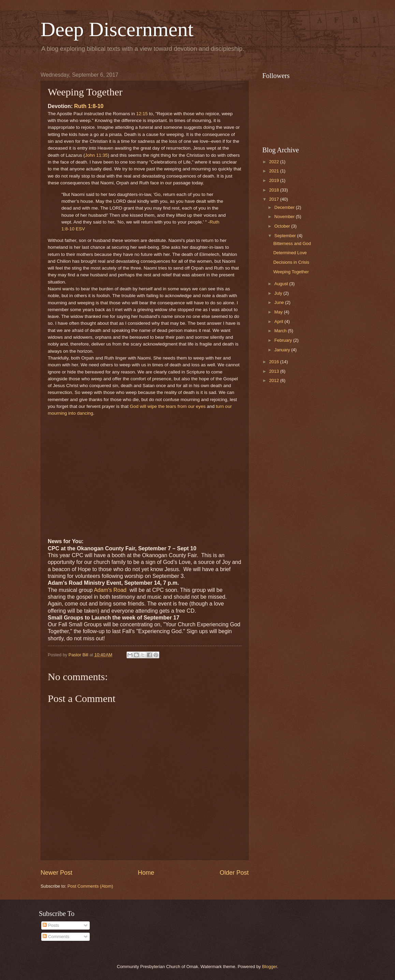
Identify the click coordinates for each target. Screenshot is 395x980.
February (284, 340)
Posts (51, 925)
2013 (275, 371)
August (282, 284)
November (285, 217)
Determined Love (290, 253)
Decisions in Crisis (291, 262)
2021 (275, 171)
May (279, 312)
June (280, 302)
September (286, 236)
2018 (275, 190)
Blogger (269, 967)
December (285, 207)
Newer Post (56, 873)
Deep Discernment (117, 29)
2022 (275, 162)
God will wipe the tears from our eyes (167, 406)
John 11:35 (96, 155)
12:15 (142, 114)
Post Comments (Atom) (90, 886)
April (279, 321)
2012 (275, 380)
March (281, 331)
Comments (56, 937)
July (279, 293)
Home (146, 873)
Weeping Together (291, 272)
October (283, 226)
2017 (275, 199)
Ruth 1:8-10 (89, 106)
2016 (275, 362)
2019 (275, 180)
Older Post (234, 873)
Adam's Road (111, 590)
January (283, 350)
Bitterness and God (292, 243)
